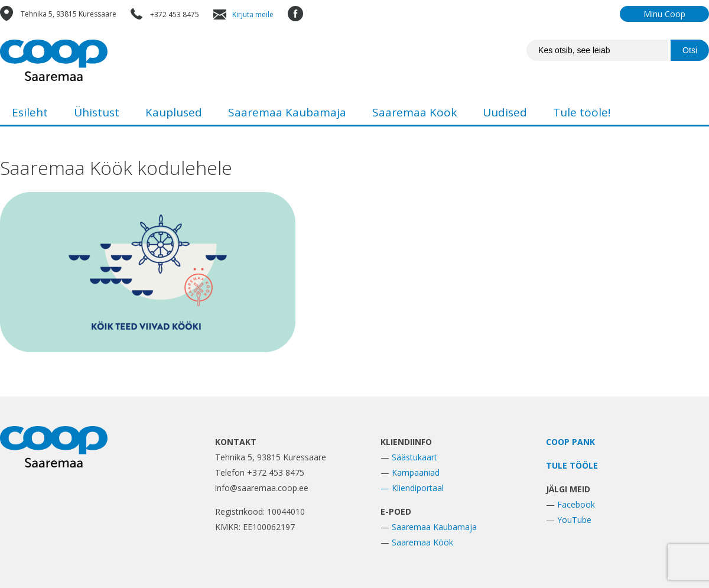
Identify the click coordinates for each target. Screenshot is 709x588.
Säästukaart (414, 457)
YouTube (574, 520)
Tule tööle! (582, 112)
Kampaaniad (416, 472)
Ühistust (97, 112)
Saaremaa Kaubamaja (287, 112)
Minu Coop (664, 14)
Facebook (576, 504)
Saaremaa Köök (414, 112)
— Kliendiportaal (412, 488)
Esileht (30, 112)
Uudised (505, 112)
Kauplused (174, 112)
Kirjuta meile (253, 14)
